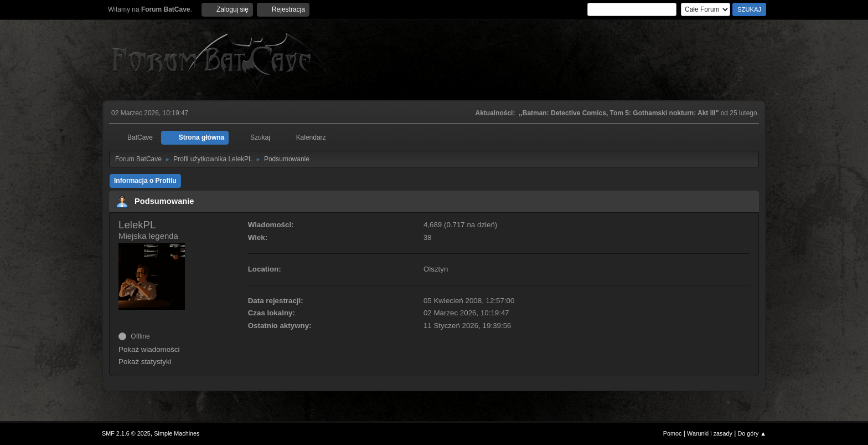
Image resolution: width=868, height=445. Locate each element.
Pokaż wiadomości (149, 349)
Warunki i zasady (710, 433)
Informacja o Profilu (145, 181)
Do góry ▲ (752, 433)
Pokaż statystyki (145, 362)
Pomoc (673, 433)
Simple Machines (177, 433)
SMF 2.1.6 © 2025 (126, 433)
